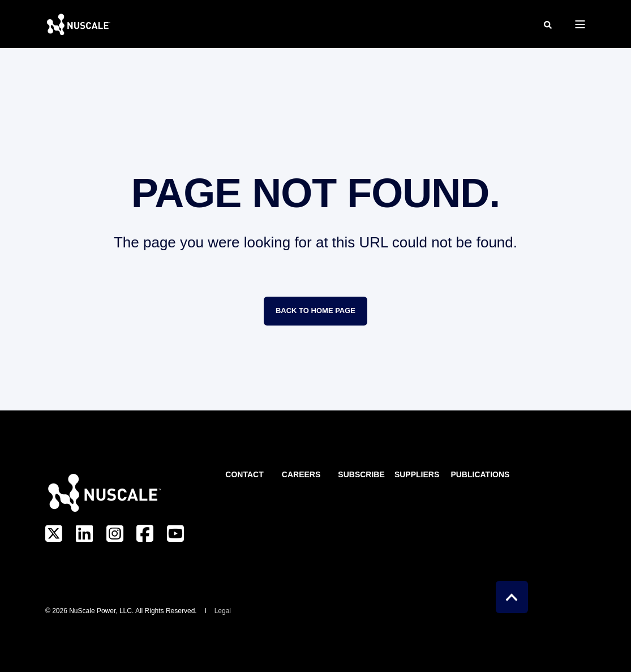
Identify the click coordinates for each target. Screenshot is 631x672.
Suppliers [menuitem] (416, 475)
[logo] (103, 493)
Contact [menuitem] (244, 475)
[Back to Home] (78, 24)
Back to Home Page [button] (315, 311)
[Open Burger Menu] (580, 24)
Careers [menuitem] (301, 475)
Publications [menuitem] (472, 475)
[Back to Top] (512, 597)
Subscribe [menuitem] (359, 475)
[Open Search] (548, 24)
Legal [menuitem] (223, 611)
